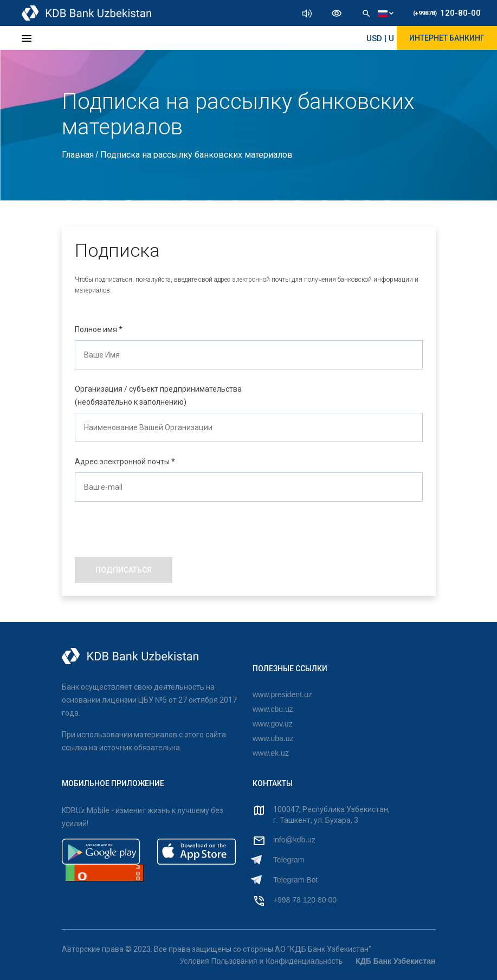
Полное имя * (99, 329)
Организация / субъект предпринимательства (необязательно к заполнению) (158, 395)
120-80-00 (447, 13)
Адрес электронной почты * (125, 462)
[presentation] (157, 523)
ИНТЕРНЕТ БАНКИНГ (447, 38)
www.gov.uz (273, 724)
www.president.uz (282, 695)
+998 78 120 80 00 (305, 900)
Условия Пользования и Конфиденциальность (262, 961)
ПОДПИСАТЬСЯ (124, 570)
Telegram (289, 860)
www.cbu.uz (273, 709)
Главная (79, 155)
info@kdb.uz (294, 840)
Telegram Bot (295, 880)
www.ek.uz (271, 753)
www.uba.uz (273, 738)
